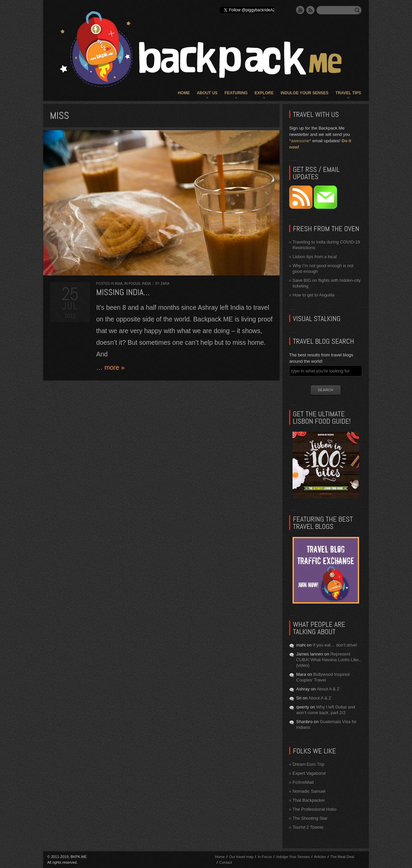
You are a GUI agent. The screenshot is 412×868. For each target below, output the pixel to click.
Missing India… (123, 292)
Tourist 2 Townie (308, 827)
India (146, 284)
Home (184, 93)
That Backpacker (309, 800)
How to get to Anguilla (313, 295)
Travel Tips (348, 93)
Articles (320, 857)
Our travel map (241, 857)
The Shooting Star (310, 818)
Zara (165, 284)
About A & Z (328, 689)
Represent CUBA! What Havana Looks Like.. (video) (329, 660)
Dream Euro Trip (308, 764)
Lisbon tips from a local (315, 257)
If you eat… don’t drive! (335, 645)
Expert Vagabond (309, 773)
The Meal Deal (342, 857)
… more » (110, 367)
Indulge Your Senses (305, 93)
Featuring (236, 93)
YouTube (300, 10)
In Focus (132, 284)
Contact (226, 862)
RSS (310, 10)
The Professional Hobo (314, 809)
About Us (207, 93)
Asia (119, 284)
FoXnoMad (303, 782)
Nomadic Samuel (309, 791)
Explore (264, 93)
